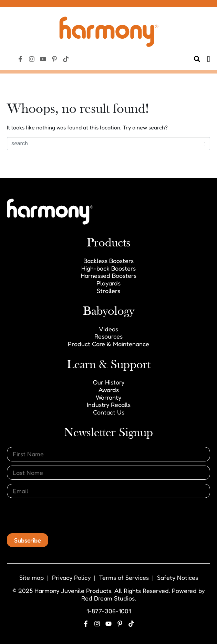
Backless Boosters (108, 261)
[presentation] (59, 516)
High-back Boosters (108, 268)
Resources (108, 336)
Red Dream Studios (108, 598)
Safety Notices (178, 577)
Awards (109, 390)
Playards (108, 283)
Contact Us (109, 412)
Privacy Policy (71, 577)
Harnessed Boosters (108, 275)
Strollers (108, 291)
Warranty (108, 397)
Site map (32, 577)
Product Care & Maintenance (108, 344)
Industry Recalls (109, 404)
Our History (109, 382)
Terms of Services (124, 577)
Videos (108, 329)
